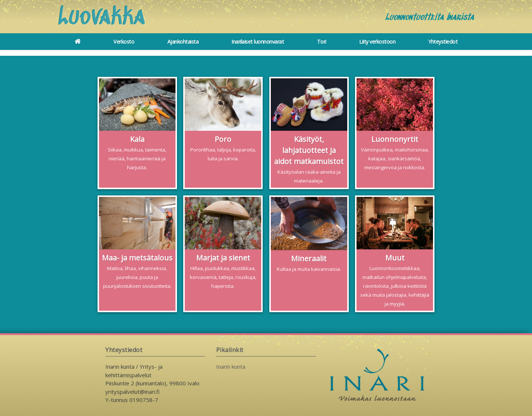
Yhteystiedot (443, 42)
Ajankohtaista (183, 42)
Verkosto (124, 42)
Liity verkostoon (377, 42)
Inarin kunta (231, 366)
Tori (322, 42)
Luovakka (102, 18)
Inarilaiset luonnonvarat (258, 42)
